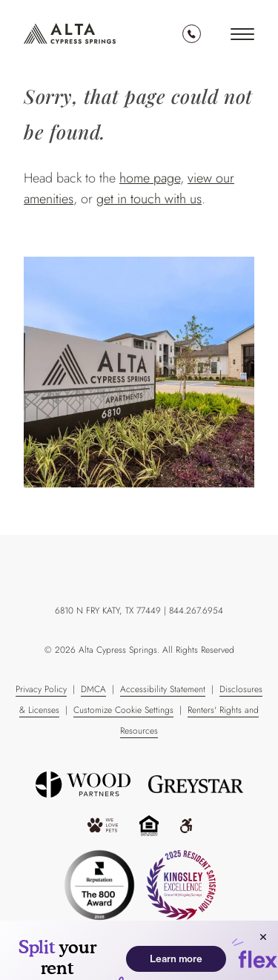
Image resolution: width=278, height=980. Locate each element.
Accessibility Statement (163, 689)
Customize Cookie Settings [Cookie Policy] (123, 710)
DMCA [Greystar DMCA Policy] (93, 689)
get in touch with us (149, 199)
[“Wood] (83, 785)
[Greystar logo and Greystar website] (196, 784)
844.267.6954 (192, 34)
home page (150, 178)
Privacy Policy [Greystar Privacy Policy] (41, 689)
